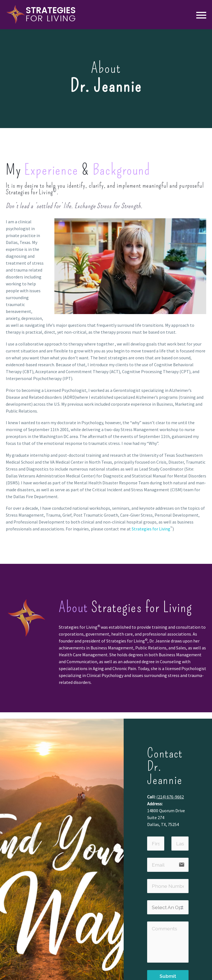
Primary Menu (201, 15)
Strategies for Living (151, 529)
